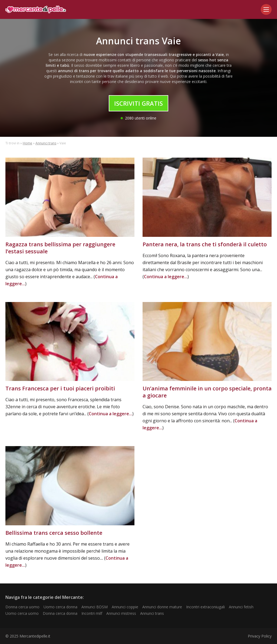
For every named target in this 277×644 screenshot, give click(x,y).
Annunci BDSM (95, 607)
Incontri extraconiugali (205, 607)
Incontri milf (92, 613)
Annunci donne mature (162, 607)
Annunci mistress (121, 613)
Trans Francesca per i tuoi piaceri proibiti (60, 388)
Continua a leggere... (166, 277)
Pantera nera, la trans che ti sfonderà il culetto (205, 244)
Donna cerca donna (60, 613)
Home (27, 143)
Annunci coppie (125, 607)
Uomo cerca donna (60, 607)
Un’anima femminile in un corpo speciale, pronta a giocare (207, 392)
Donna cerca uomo (22, 607)
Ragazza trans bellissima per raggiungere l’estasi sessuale (60, 248)
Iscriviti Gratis (138, 103)
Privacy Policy (260, 636)
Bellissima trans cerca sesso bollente (54, 533)
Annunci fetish (241, 607)
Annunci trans (46, 143)
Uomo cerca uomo (22, 613)
